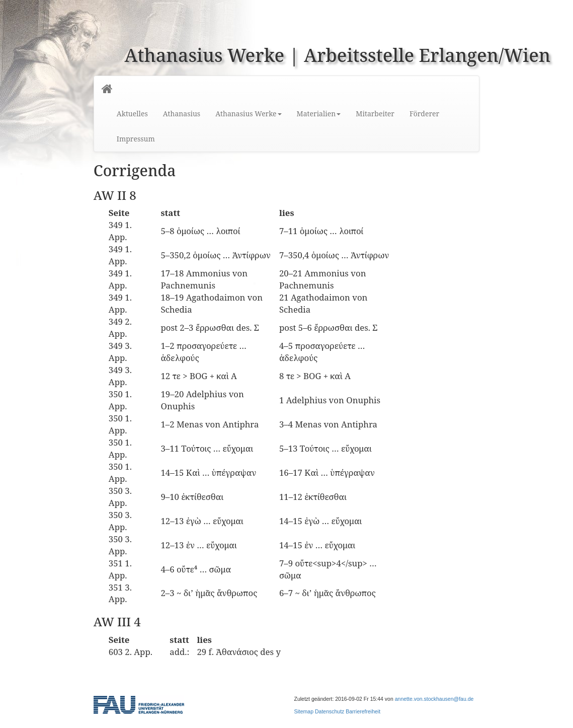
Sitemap (304, 711)
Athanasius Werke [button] (248, 114)
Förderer (424, 114)
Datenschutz (330, 711)
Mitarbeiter (375, 114)
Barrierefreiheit (363, 711)
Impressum (136, 139)
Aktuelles (132, 114)
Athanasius (182, 114)
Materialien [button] (319, 114)
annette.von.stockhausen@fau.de (434, 699)
